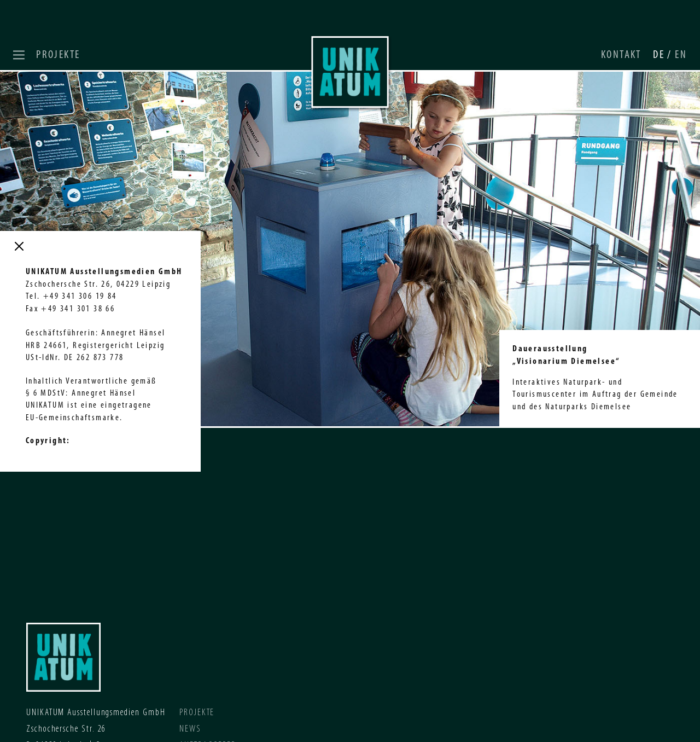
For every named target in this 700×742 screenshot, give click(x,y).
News (190, 729)
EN (681, 55)
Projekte (58, 55)
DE (660, 55)
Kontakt (621, 55)
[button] (20, 55)
